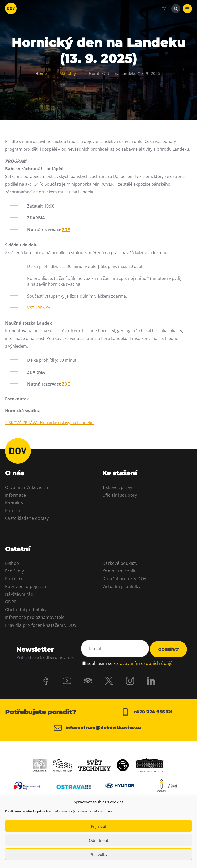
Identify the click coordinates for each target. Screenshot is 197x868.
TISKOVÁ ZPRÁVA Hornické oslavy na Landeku (49, 423)
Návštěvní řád (19, 594)
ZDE (66, 230)
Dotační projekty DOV (125, 579)
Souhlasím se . (130, 663)
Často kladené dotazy (27, 518)
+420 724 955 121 (147, 712)
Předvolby (98, 854)
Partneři (14, 579)
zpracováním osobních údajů (143, 663)
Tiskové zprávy (117, 487)
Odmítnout (98, 840)
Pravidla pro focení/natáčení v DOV (41, 625)
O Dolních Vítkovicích (27, 487)
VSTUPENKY (39, 308)
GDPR (11, 602)
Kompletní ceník (119, 571)
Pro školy (14, 571)
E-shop (12, 563)
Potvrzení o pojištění (26, 586)
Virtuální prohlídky (121, 586)
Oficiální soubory (120, 495)
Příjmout (98, 826)
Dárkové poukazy (120, 563)
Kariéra (13, 511)
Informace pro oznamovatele (35, 617)
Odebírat (168, 650)
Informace (16, 495)
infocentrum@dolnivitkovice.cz (94, 730)
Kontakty (14, 503)
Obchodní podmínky (26, 610)
